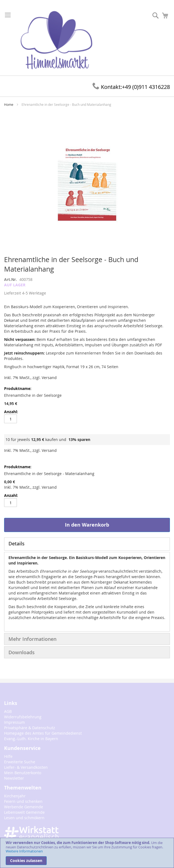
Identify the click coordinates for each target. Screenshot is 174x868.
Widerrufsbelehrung (23, 717)
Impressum (14, 722)
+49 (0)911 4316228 (131, 87)
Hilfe (8, 756)
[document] (87, 853)
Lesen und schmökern (24, 818)
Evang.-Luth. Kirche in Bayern (31, 739)
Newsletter (14, 778)
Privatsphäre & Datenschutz (30, 728)
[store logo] (56, 40)
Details (16, 543)
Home (9, 104)
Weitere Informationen (24, 851)
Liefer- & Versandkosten (26, 767)
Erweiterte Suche (20, 762)
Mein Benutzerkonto (23, 773)
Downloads (22, 652)
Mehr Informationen (32, 639)
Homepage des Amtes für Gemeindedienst (43, 733)
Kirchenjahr (15, 796)
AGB (8, 711)
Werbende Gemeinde (24, 807)
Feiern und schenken (23, 801)
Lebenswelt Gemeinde (24, 812)
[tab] (87, 544)
